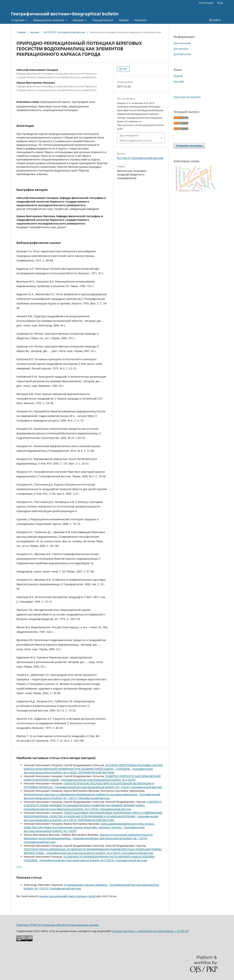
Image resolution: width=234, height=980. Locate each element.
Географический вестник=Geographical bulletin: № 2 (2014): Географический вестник (93, 860)
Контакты (141, 20)
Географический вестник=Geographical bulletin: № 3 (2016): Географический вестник (78, 809)
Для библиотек (182, 54)
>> (20, 866)
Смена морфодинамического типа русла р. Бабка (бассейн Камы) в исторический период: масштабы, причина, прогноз (89, 826)
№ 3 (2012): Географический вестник (64, 32)
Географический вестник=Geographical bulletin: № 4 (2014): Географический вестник (100, 853)
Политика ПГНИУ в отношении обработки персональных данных (58, 925)
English (178, 76)
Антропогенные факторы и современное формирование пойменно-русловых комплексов (81, 794)
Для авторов (181, 49)
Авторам (79, 20)
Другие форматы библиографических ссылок (136, 138)
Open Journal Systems (187, 97)
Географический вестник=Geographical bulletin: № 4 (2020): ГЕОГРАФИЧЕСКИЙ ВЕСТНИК (88, 771)
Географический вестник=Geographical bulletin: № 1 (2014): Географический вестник (108, 787)
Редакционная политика (49, 20)
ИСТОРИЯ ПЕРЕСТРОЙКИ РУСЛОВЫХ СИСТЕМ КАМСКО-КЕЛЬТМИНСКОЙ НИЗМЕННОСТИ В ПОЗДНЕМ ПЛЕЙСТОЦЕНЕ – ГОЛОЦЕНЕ (93, 767)
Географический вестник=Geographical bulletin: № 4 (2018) (98, 780)
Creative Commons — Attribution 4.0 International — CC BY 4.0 (150, 931)
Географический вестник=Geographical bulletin (65, 14)
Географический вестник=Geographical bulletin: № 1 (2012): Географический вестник (92, 796)
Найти (215, 20)
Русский (179, 81)
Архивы (124, 20)
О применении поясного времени (86, 885)
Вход (220, 3)
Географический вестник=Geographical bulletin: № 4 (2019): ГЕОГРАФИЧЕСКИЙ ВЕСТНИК (91, 818)
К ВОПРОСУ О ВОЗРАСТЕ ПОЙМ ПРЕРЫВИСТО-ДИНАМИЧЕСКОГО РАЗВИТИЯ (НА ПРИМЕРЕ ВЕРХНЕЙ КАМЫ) (93, 804)
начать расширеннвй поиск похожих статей (67, 896)
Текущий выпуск (103, 20)
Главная (21, 32)
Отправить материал (189, 146)
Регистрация (206, 3)
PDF (125, 69)
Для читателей (182, 43)
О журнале (18, 20)
